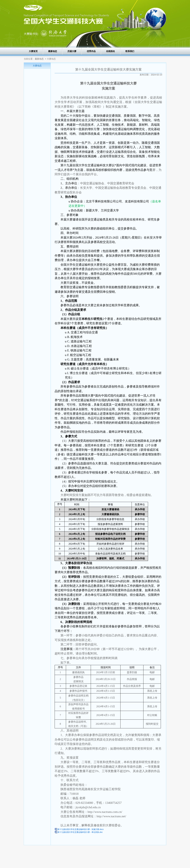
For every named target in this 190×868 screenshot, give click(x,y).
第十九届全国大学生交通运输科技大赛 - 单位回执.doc (80, 832)
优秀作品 (91, 51)
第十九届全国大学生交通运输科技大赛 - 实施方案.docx (81, 829)
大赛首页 (33, 51)
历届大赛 (72, 51)
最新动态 (53, 51)
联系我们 (130, 51)
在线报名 (111, 51)
